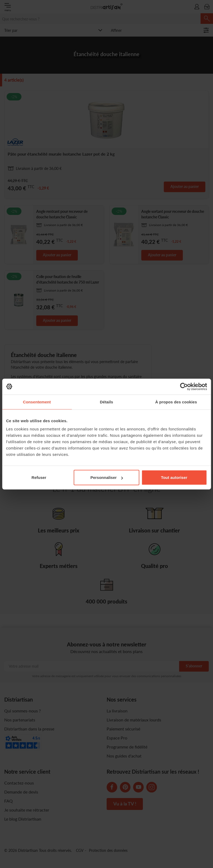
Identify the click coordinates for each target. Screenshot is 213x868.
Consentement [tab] (37, 402)
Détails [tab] (107, 402)
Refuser (39, 477)
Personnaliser (107, 477)
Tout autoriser (174, 477)
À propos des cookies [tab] (176, 402)
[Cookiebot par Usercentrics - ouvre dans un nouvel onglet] (184, 386)
